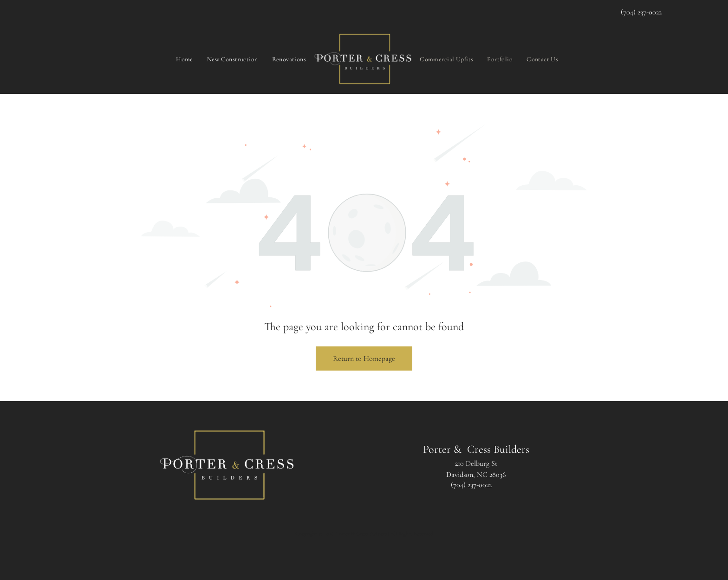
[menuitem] (185, 59)
